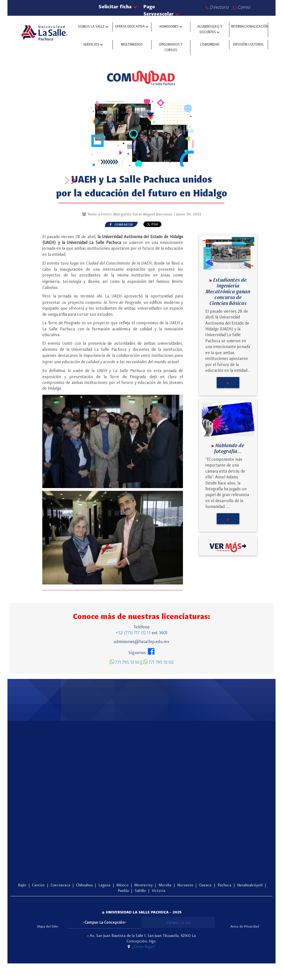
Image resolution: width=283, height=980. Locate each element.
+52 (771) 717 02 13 (133, 633)
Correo (242, 7)
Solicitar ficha (118, 7)
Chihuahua (85, 885)
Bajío (22, 885)
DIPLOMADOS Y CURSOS (171, 47)
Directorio (217, 7)
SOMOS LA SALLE (93, 27)
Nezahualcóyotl (250, 885)
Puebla (124, 891)
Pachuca (225, 885)
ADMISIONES (171, 27)
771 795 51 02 (158, 663)
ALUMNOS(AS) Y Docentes (210, 29)
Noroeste (186, 885)
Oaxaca (206, 885)
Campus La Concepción (104, 923)
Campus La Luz (178, 923)
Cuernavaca (60, 885)
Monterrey (144, 885)
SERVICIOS (93, 45)
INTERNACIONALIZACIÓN (249, 27)
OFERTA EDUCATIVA (132, 27)
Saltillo (141, 891)
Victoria (158, 891)
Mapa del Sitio (48, 927)
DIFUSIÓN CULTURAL (248, 45)
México (123, 885)
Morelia (166, 885)
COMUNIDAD (210, 45)
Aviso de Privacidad (245, 927)
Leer (228, 385)
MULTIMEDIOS (132, 45)
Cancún (38, 885)
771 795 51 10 (124, 663)
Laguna (105, 885)
